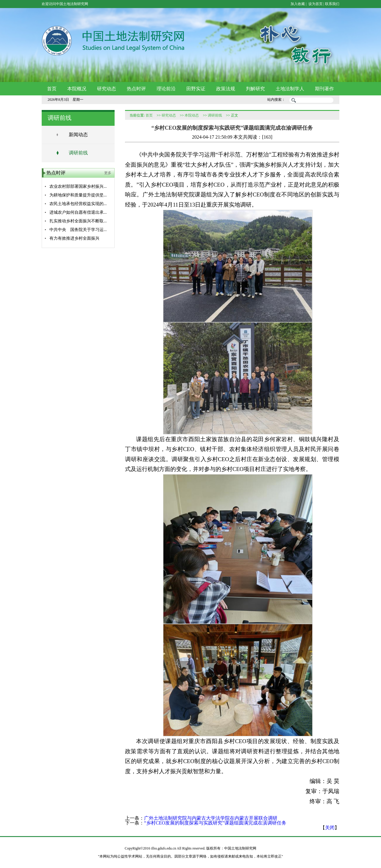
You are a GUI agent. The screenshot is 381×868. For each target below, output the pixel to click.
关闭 (330, 828)
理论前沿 (166, 89)
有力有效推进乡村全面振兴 (74, 238)
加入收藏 (298, 4)
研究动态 (107, 89)
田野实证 (196, 89)
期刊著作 (324, 89)
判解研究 (255, 89)
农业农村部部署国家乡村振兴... (78, 186)
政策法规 (226, 89)
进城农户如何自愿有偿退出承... (78, 212)
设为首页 (315, 4)
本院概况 (77, 89)
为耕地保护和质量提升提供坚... (78, 195)
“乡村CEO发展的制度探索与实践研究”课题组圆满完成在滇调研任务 (215, 823)
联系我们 (332, 4)
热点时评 (136, 89)
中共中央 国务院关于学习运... (78, 230)
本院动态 (192, 115)
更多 (108, 173)
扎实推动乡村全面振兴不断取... (78, 221)
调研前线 (78, 153)
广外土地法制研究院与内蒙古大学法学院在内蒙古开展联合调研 (211, 818)
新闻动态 (78, 135)
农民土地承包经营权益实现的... (78, 204)
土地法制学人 (290, 89)
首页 (52, 89)
